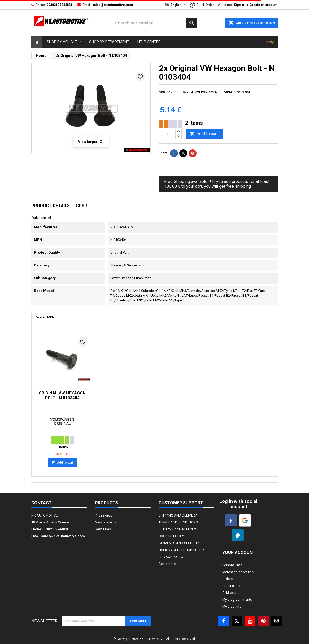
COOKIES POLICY (171, 536)
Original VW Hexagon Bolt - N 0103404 (62, 395)
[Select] (37, 42)
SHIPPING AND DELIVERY (178, 515)
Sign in (239, 5)
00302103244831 (59, 5)
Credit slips (231, 586)
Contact (42, 503)
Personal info (232, 565)
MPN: (228, 92)
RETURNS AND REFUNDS (178, 529)
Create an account (264, 5)
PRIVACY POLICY (171, 557)
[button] (64, 42)
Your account (239, 553)
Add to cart (204, 134)
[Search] (155, 23)
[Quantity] (168, 134)
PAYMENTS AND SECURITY (179, 543)
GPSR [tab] (81, 206)
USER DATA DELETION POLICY (181, 550)
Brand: (188, 92)
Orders (227, 579)
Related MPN (45, 317)
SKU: (162, 92)
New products (106, 522)
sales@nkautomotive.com (113, 5)
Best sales (103, 529)
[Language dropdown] (176, 5)
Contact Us (167, 564)
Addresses (231, 593)
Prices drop (104, 515)
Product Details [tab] (51, 206)
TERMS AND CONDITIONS (178, 522)
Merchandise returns (238, 572)
